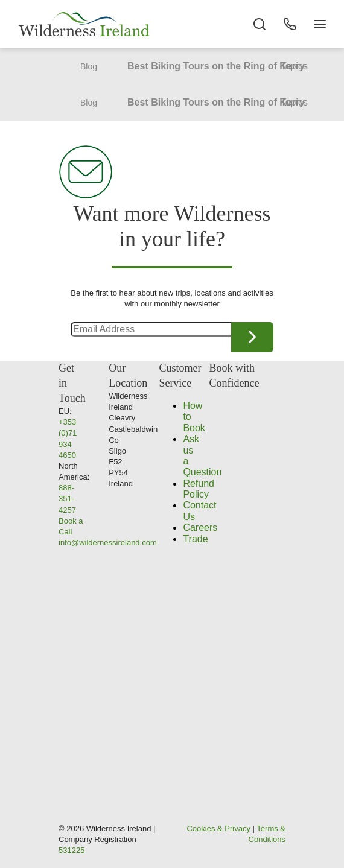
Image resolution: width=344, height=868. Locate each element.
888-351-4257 (67, 499)
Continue (252, 337)
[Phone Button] (290, 24)
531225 (72, 850)
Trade (195, 539)
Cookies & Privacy (218, 828)
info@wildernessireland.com (108, 543)
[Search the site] (260, 24)
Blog (89, 66)
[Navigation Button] (320, 24)
